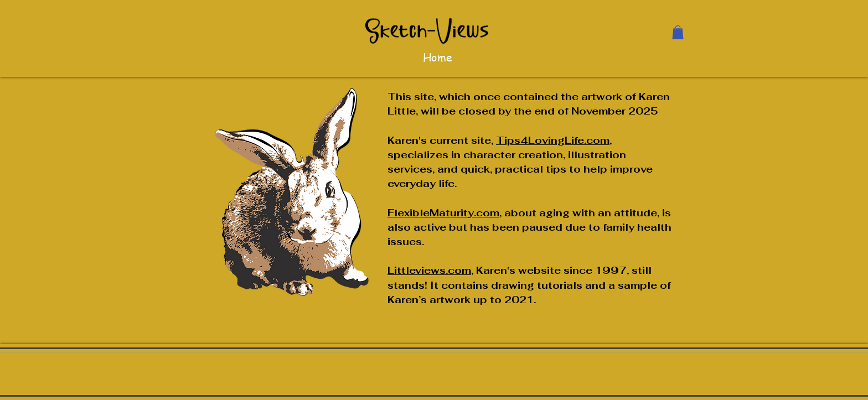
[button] (678, 32)
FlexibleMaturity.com (443, 213)
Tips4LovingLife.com (553, 140)
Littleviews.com (429, 270)
